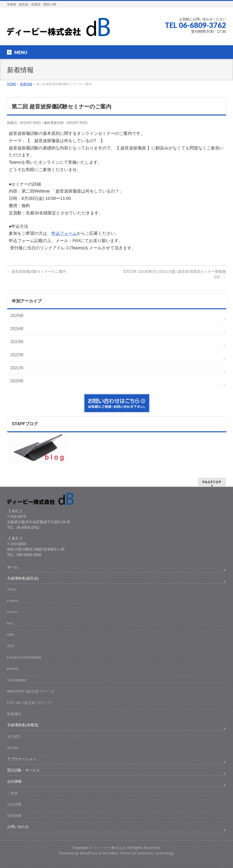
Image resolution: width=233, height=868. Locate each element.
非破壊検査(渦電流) (23, 725)
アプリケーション (22, 759)
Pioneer (12, 612)
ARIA (10, 635)
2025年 (17, 316)
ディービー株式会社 (110, 848)
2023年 (17, 342)
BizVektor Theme (117, 853)
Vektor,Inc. (146, 853)
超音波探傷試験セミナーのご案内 (37, 272)
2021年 (17, 368)
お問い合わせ (18, 827)
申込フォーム (64, 233)
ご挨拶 (12, 793)
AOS (11, 646)
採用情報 (14, 815)
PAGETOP (212, 482)
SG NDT (14, 736)
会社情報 (14, 781)
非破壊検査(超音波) (23, 578)
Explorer (13, 601)
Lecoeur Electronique (24, 657)
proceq (13, 668)
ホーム (12, 567)
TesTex (13, 748)
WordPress (89, 853)
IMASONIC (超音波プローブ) (30, 691)
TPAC (12, 589)
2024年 (17, 329)
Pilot (10, 623)
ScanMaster (17, 680)
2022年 (17, 355)
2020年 (17, 381)
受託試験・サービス (23, 770)
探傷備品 (14, 714)
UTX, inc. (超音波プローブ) (29, 702)
